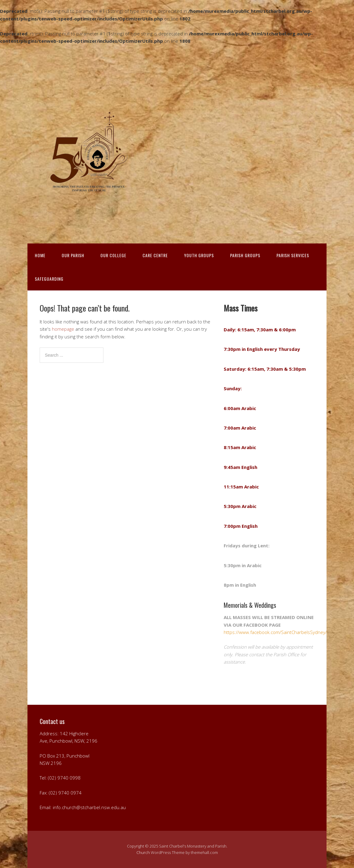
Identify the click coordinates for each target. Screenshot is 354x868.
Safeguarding (49, 279)
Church (143, 852)
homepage (63, 329)
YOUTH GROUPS (199, 255)
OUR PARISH (73, 255)
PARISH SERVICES (293, 255)
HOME (40, 255)
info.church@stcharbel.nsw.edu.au (89, 807)
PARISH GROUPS (245, 255)
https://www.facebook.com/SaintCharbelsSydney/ (275, 632)
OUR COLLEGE (113, 255)
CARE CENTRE (155, 255)
